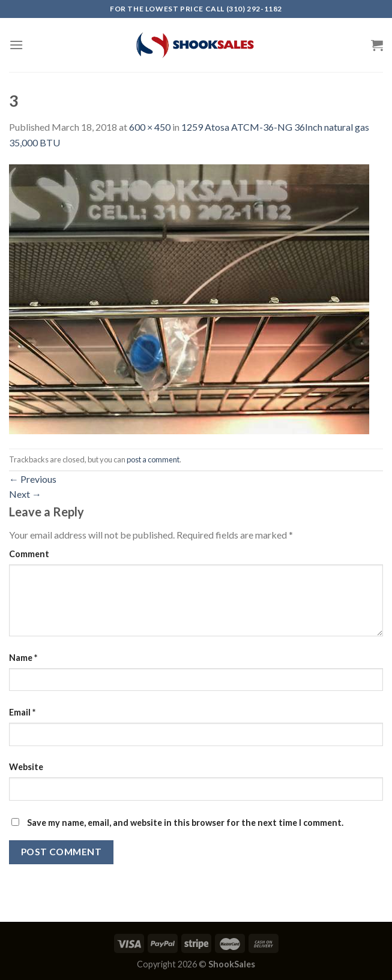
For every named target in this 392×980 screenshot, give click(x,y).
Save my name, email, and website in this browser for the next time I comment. (185, 823)
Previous (33, 479)
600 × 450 (150, 127)
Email (22, 712)
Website (26, 767)
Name (23, 658)
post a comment (153, 459)
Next (25, 494)
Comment (29, 554)
